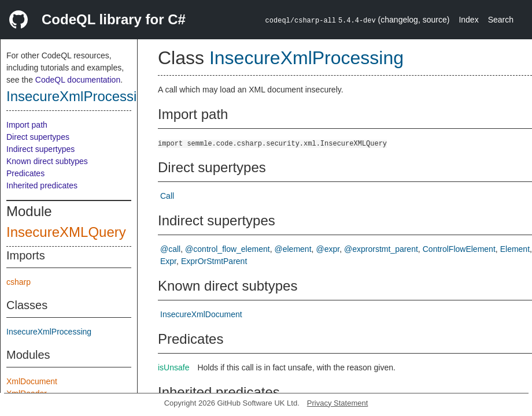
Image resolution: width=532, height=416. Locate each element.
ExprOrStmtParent (214, 261)
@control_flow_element (228, 249)
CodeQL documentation (78, 80)
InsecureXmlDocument (201, 314)
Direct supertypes (38, 137)
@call (170, 249)
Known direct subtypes (47, 161)
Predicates (25, 173)
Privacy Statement (338, 403)
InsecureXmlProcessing (79, 96)
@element (293, 249)
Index (468, 20)
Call (167, 196)
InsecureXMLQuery (66, 232)
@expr (328, 249)
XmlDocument (32, 381)
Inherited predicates (42, 185)
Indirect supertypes (40, 149)
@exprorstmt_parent (381, 249)
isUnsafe (173, 367)
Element (515, 249)
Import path (27, 125)
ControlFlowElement (459, 249)
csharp (19, 282)
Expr (168, 261)
